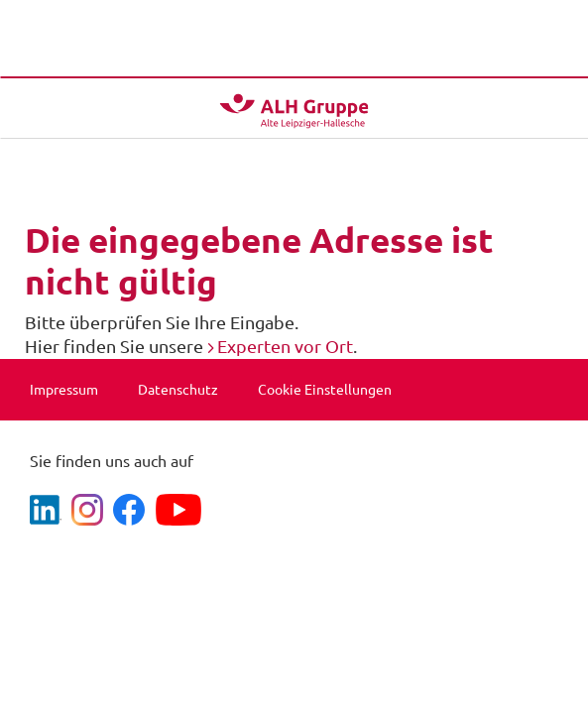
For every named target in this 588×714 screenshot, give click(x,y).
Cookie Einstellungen (325, 390)
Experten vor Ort (285, 346)
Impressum (64, 390)
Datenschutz (178, 390)
